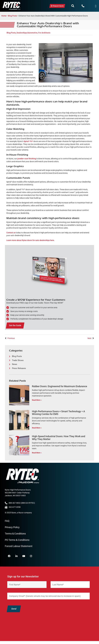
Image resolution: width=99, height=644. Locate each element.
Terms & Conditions (15, 534)
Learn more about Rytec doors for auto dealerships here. (30, 240)
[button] (73, 6)
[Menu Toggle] (96, 6)
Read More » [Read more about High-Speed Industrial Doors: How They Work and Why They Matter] (37, 453)
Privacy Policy (12, 527)
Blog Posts (13, 16)
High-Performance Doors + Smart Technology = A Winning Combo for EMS (58, 413)
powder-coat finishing (27, 159)
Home (4, 16)
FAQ (7, 521)
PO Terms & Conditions (17, 540)
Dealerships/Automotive (27, 33)
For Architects (44, 33)
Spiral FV (28, 141)
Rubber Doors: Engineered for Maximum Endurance (60, 386)
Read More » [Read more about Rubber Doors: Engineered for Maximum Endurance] (37, 400)
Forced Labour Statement (19, 546)
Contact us (11, 233)
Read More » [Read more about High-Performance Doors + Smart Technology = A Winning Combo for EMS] (37, 428)
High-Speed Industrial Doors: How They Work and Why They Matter (59, 438)
